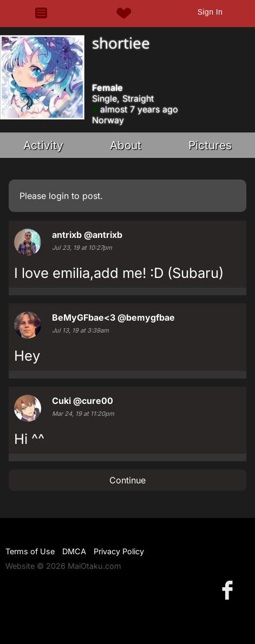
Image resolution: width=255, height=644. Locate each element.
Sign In (210, 12)
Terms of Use (30, 551)
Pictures (210, 145)
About (126, 145)
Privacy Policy (119, 551)
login (59, 196)
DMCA (74, 551)
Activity (43, 145)
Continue (127, 480)
